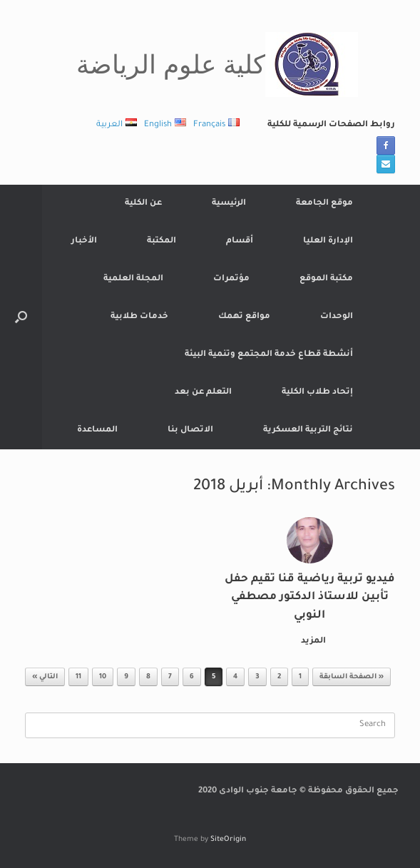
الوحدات (337, 317)
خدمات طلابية (139, 317)
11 (78, 677)
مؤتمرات (231, 279)
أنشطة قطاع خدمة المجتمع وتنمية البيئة (269, 355)
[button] (21, 317)
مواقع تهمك (244, 317)
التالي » (45, 677)
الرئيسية (229, 204)
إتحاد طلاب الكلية (317, 393)
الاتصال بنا (190, 430)
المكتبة (162, 241)
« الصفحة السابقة (352, 677)
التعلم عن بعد (203, 393)
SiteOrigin (228, 840)
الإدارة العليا (328, 241)
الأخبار (84, 241)
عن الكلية (143, 204)
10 (103, 677)
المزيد (311, 642)
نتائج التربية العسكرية (308, 430)
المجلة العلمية (133, 279)
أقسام (240, 241)
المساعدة (97, 430)
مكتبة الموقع (326, 279)
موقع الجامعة (324, 204)
